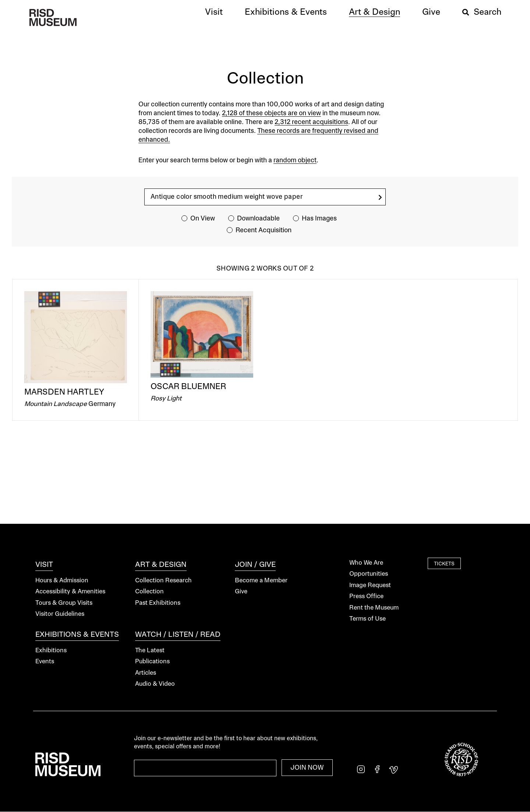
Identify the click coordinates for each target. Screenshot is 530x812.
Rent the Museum (374, 608)
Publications (152, 662)
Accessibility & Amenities (70, 592)
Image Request (370, 585)
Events (45, 662)
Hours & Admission (62, 581)
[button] (214, 13)
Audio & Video (155, 684)
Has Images (319, 219)
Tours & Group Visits (64, 603)
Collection (149, 592)
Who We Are (366, 563)
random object (295, 160)
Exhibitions (51, 651)
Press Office (366, 596)
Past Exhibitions (158, 603)
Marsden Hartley (64, 392)
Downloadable (258, 219)
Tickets (444, 564)
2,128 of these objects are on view (271, 113)
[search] (380, 197)
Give (241, 592)
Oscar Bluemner (188, 387)
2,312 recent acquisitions (311, 122)
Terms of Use (368, 619)
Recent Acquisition (264, 230)
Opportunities (369, 574)
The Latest (150, 651)
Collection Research (163, 581)
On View (203, 219)
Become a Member (261, 581)
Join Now (307, 768)
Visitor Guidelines (60, 614)
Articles (146, 673)
